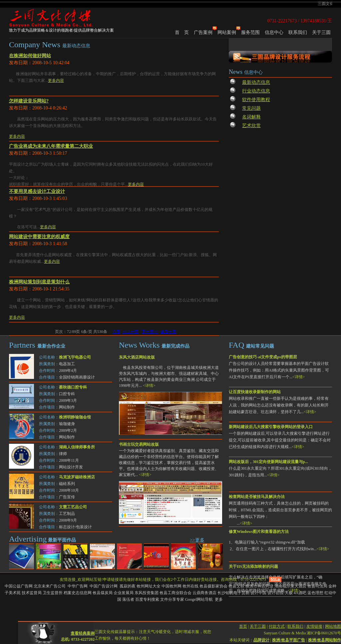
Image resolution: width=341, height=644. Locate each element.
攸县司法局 (317, 586)
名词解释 (251, 117)
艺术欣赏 (251, 126)
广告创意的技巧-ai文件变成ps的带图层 (263, 357)
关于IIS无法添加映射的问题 (253, 566)
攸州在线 (190, 586)
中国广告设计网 (104, 586)
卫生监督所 (53, 593)
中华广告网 (78, 586)
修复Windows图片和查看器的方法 (259, 532)
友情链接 (314, 621)
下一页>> (150, 332)
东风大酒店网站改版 (137, 357)
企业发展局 (124, 593)
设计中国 (258, 593)
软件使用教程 (256, 100)
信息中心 (274, 32)
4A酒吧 (300, 593)
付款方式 (277, 621)
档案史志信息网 (78, 593)
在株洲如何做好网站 (30, 56)
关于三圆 (321, 32)
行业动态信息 (256, 91)
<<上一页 (131, 332)
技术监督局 (32, 593)
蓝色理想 (315, 593)
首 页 (182, 32)
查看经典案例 (83, 628)
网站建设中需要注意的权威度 (39, 237)
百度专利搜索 (147, 599)
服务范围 (250, 32)
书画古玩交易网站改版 (139, 444)
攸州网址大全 (149, 586)
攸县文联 (236, 586)
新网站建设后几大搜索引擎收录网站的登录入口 (271, 427)
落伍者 (128, 599)
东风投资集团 (147, 593)
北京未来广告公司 (50, 586)
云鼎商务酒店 (204, 593)
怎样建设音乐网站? (29, 101)
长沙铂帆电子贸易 (233, 593)
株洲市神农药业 (259, 586)
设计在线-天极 (280, 593)
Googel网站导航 (199, 599)
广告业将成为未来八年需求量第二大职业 (51, 146)
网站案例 (227, 32)
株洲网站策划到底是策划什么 (39, 282)
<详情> (299, 377)
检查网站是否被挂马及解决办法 (257, 497)
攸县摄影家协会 (213, 586)
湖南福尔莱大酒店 (290, 586)
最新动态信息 (256, 82)
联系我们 (298, 32)
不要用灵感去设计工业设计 (37, 191)
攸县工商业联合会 (175, 593)
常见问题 (251, 108)
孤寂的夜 (128, 586)
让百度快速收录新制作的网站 (255, 392)
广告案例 (203, 32)
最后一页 (168, 332)
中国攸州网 (171, 586)
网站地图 (333, 621)
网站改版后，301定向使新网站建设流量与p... (268, 462)
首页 (116, 332)
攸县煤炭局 (103, 593)
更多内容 (56, 80)
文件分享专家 (172, 599)
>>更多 (197, 540)
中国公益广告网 (19, 586)
